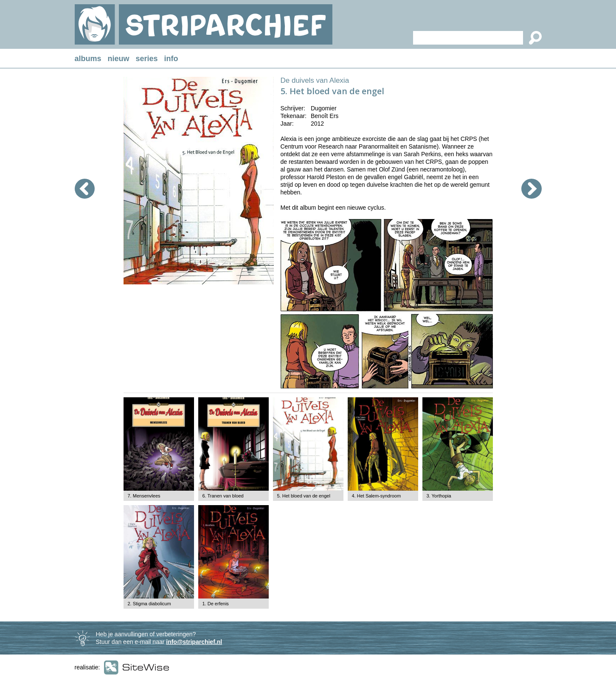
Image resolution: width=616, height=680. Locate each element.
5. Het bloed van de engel (304, 496)
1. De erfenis (216, 604)
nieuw (119, 59)
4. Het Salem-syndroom (377, 496)
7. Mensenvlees (144, 496)
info (171, 59)
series (147, 59)
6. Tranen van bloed (223, 496)
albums (88, 59)
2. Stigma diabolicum (149, 604)
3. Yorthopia (439, 496)
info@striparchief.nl (194, 642)
